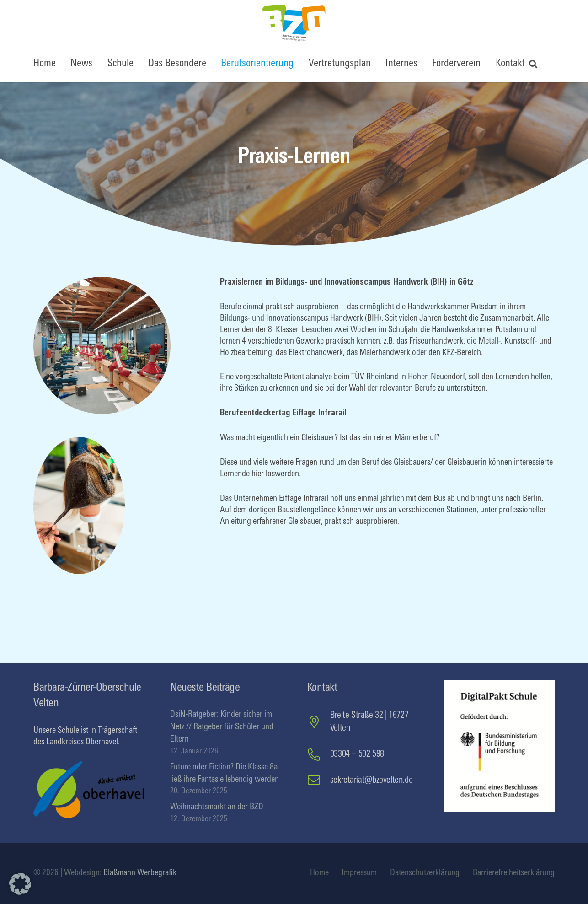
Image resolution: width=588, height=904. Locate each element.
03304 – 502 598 (357, 754)
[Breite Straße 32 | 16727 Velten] (319, 722)
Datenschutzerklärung (425, 873)
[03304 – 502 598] (319, 755)
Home (319, 873)
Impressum (359, 873)
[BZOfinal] (294, 23)
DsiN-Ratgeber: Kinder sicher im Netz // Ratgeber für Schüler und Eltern (222, 727)
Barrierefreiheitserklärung (514, 873)
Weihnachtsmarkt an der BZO (217, 807)
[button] (534, 64)
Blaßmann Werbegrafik (140, 873)
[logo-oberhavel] (89, 790)
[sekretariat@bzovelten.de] (319, 780)
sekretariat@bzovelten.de (371, 780)
